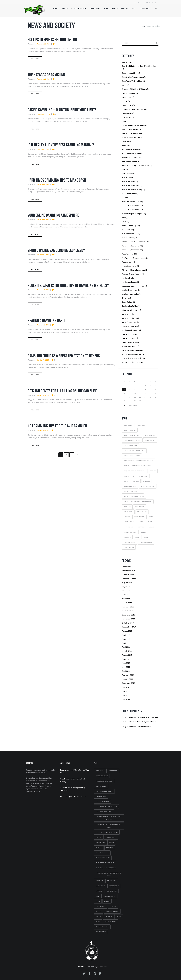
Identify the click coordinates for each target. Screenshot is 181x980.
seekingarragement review (133, 286)
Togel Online (127, 302)
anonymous (127, 62)
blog (124, 85)
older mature (127, 230)
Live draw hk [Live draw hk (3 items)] (128, 512)
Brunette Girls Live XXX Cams (134, 89)
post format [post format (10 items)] (128, 527)
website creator (129, 338)
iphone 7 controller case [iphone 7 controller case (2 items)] (133, 491)
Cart (134, 8)
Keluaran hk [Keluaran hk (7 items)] (140, 507)
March (127, 603)
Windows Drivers (129, 346)
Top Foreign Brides (130, 306)
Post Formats (127, 254)
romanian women (129, 266)
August (127, 583)
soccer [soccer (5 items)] (144, 532)
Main (124, 198)
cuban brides (127, 113)
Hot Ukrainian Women (131, 157)
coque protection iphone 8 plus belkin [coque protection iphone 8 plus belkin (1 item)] (137, 466)
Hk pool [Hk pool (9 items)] (136, 481)
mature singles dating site (133, 214)
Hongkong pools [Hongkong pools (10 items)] (130, 486)
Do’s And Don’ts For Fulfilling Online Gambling (63, 391)
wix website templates (131, 350)
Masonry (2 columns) (130, 206)
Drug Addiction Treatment (133, 125)
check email (127, 97)
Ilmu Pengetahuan (129, 161)
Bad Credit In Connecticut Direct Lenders (139, 66)
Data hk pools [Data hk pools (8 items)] (129, 476)
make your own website (132, 201)
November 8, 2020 (43, 219)
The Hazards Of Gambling (46, 75)
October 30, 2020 (43, 430)
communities (127, 105)
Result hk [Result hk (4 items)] (141, 527)
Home (56, 8)
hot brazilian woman (130, 149)
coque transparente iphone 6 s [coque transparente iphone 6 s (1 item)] (135, 471)
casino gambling (129, 93)
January (127, 611)
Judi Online (126, 173)
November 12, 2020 (44, 44)
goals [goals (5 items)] (126, 481)
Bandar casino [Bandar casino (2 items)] (150, 435)
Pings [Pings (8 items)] (142, 522)
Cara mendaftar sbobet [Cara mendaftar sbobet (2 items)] (132, 440)
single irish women (129, 290)
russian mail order (129, 282)
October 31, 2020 (43, 360)
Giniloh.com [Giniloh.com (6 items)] (143, 476)
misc (124, 218)
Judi (123, 169)
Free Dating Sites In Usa (132, 137)
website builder (128, 334)
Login (139, 2)
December (128, 567)
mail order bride (129, 181)
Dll (123, 121)
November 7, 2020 (43, 255)
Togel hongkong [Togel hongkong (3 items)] (146, 542)
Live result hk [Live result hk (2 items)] (142, 512)
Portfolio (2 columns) (131, 246)
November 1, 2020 (43, 290)
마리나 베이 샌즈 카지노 (131, 362)
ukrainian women (129, 322)
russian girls (127, 278)
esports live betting (130, 129)
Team (106, 8)
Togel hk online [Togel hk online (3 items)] (129, 542)
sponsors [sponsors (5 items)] (127, 537)
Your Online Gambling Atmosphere (53, 215)
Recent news (127, 262)
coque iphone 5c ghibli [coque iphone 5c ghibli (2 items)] (132, 456)
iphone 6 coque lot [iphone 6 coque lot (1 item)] (148, 486)
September (129, 579)
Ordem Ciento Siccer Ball (147, 717)
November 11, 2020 (44, 79)
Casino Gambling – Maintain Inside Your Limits (62, 110)
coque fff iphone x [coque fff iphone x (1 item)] (130, 445)
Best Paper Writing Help (132, 81)
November (129, 571)
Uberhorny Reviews (130, 310)
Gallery (125, 141)
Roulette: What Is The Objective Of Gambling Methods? (68, 285)
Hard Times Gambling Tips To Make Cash (57, 180)
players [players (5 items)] (151, 522)
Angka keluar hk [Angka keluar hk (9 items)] (130, 430)
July (126, 587)
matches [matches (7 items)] (127, 517)
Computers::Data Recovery (133, 109)
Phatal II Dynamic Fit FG (146, 722)
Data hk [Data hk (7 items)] (153, 471)
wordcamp (31, 44)
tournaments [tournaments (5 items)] (129, 547)
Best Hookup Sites (130, 73)
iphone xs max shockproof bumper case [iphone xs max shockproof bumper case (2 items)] (138, 501)
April (126, 599)
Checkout (145, 8)
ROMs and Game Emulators (133, 270)
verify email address (130, 330)
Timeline (125, 298)
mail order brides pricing (132, 189)
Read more (35, 59)
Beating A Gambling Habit (46, 320)
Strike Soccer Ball (144, 726)
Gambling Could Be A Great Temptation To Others (64, 356)
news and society (129, 226)
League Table (95, 8)
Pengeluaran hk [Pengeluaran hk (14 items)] (129, 522)
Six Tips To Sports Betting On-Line (53, 39)
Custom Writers (129, 117)
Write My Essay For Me (132, 354)
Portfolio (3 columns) (131, 250)
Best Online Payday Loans (133, 77)
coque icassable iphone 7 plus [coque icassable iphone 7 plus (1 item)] (134, 451)
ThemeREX (81, 967)
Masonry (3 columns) (130, 210)
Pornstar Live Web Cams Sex (134, 242)
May (126, 595)
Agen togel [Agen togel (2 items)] (141, 425)
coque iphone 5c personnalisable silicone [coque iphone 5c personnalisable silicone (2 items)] (138, 461)
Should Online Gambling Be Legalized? (56, 250)
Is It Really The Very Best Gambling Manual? (61, 145)
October (128, 575)
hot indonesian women (131, 153)
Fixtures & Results (78, 8)
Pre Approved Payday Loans (134, 258)
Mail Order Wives (129, 193)
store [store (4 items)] (137, 537)
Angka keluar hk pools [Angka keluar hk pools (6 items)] (132, 435)
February (128, 607)
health (124, 145)
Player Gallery (128, 238)
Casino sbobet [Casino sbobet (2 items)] (150, 440)
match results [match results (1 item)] (139, 517)
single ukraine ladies (130, 294)
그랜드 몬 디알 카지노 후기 (132, 358)
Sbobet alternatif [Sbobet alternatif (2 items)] (130, 532)
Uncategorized (128, 326)
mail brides (126, 177)
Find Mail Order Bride (131, 133)
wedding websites (129, 342)
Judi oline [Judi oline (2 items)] (127, 507)
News (114, 8)
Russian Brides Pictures (132, 274)
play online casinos (130, 234)
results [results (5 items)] (151, 527)
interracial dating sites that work (136, 165)
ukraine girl (126, 314)
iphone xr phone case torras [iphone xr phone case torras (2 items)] (134, 496)
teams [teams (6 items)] (146, 537)
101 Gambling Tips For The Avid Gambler (57, 426)
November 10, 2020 (44, 114)
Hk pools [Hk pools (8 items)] (147, 481)
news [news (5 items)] (151, 517)
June (126, 591)
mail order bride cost (131, 185)
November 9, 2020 (43, 149)
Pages (64, 8)
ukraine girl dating (129, 318)
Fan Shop (125, 8)
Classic (125, 101)
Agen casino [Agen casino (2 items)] (128, 425)
